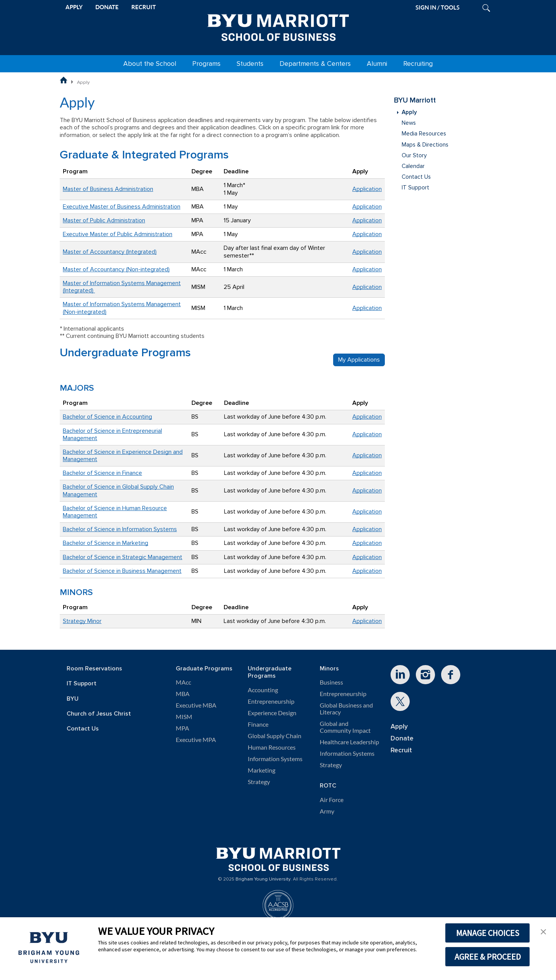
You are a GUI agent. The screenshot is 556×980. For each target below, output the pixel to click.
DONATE (107, 7)
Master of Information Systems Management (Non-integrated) (122, 308)
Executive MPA (196, 740)
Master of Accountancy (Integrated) (110, 252)
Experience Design (272, 713)
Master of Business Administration (108, 189)
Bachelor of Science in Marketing (105, 543)
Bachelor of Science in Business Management (122, 571)
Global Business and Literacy (346, 709)
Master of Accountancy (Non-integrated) (116, 269)
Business (331, 682)
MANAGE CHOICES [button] (488, 933)
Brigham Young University (263, 879)
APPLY (74, 7)
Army (327, 811)
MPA (182, 728)
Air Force (332, 800)
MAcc (183, 682)
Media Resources (424, 134)
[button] (543, 931)
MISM (184, 717)
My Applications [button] (359, 360)
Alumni (377, 64)
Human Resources (272, 747)
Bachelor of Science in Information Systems (120, 529)
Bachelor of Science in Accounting (107, 417)
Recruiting (418, 64)
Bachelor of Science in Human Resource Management (115, 512)
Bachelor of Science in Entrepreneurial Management (112, 435)
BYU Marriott (415, 100)
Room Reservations (94, 669)
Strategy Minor (82, 621)
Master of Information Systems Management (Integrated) (122, 287)
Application (367, 189)
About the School (150, 64)
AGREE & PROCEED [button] (488, 957)
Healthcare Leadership (349, 742)
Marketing (262, 770)
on (379, 308)
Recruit (401, 750)
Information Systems (275, 759)
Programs (206, 64)
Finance (258, 724)
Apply (409, 112)
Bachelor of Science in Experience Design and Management (123, 456)
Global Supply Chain (275, 736)
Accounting (263, 690)
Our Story (414, 156)
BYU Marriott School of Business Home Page (64, 80)
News (409, 123)
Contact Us (416, 177)
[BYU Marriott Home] (278, 26)
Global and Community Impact (345, 727)
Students (250, 64)
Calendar (413, 166)
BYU (73, 699)
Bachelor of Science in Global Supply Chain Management (118, 490)
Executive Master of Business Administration (122, 207)
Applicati (364, 308)
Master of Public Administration (104, 220)
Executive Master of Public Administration (118, 234)
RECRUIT (144, 7)
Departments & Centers (315, 64)
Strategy (259, 782)
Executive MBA (196, 705)
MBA (183, 694)
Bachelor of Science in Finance (102, 473)
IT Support (415, 188)
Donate (402, 738)
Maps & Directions (425, 145)
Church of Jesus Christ (99, 714)
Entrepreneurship (271, 701)
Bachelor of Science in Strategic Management (123, 557)
